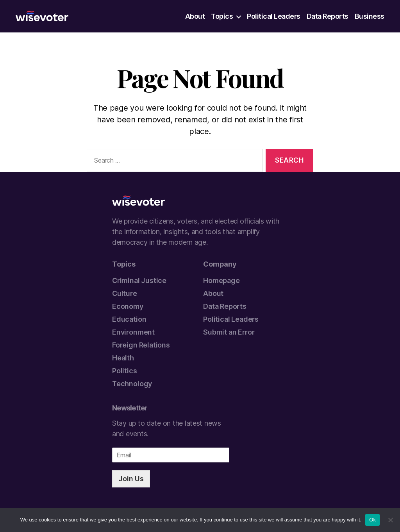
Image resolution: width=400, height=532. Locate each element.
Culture (125, 293)
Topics (222, 16)
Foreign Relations (141, 345)
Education (129, 319)
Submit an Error (229, 332)
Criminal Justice (139, 280)
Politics (125, 371)
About (195, 16)
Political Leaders (274, 16)
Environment (133, 332)
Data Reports (328, 16)
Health (123, 358)
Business (370, 16)
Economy (128, 306)
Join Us (131, 479)
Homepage (221, 280)
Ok (372, 520)
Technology (132, 384)
